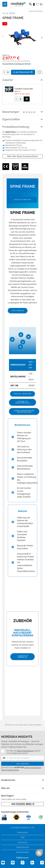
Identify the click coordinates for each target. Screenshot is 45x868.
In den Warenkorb (23, 72)
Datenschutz (22, 832)
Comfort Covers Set (24, 89)
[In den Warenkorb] (27, 99)
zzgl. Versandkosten (24, 61)
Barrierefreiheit (23, 852)
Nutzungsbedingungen (10, 770)
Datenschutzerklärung (25, 751)
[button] (5, 36)
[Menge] (6, 72)
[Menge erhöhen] (9, 71)
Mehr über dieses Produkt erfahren (22, 156)
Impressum (22, 842)
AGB (22, 837)
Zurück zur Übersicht (36, 11)
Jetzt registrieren (23, 764)
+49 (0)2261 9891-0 (23, 804)
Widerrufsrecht (23, 847)
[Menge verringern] (9, 73)
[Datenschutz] (1, 751)
